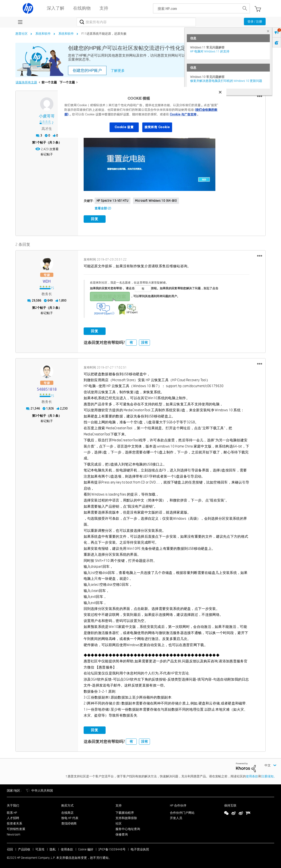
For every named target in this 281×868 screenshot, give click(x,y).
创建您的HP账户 (87, 70)
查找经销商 (69, 823)
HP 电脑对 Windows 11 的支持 (210, 51)
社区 (119, 823)
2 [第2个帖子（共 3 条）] (36, 307)
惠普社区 (22, 34)
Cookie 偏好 (86, 848)
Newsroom (14, 834)
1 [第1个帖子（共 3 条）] (36, 142)
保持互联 (230, 805)
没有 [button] (144, 342)
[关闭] (220, 92)
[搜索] (136, 22)
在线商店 (67, 812)
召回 (10, 848)
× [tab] (268, 31)
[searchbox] (197, 8)
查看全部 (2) (103, 208)
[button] (260, 96)
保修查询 (122, 834)
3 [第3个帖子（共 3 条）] (36, 415)
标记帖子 (47, 154)
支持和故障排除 (126, 817)
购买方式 (67, 805)
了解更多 (118, 71)
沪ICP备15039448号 (112, 848)
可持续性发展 (16, 828)
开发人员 (176, 817)
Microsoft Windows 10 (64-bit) (156, 201)
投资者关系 (14, 823)
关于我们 (13, 805)
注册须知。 (269, 775)
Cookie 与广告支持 (183, 114)
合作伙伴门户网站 (182, 812)
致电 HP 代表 (70, 817)
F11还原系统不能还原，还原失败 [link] (104, 34)
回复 (95, 219)
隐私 (53, 848)
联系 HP (12, 812)
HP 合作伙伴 (178, 805)
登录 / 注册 (255, 22)
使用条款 (252, 775)
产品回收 (24, 848)
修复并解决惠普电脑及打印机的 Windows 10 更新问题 (226, 81)
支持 (119, 805)
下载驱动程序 (125, 812)
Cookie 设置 (124, 127)
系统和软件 (43, 34)
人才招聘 (13, 817)
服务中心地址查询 (128, 828)
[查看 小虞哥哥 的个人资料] (47, 116)
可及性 (40, 848)
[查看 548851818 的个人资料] (47, 389)
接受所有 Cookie (157, 127)
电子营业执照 (140, 848)
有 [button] (131, 342)
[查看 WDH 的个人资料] (47, 281)
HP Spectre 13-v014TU (113, 201)
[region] (142, 112)
